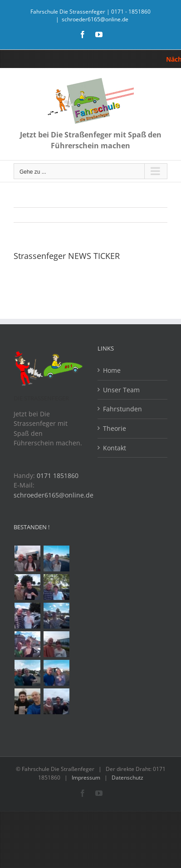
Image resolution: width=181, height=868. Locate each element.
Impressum (86, 778)
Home (112, 370)
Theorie (115, 428)
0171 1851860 (58, 475)
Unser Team (121, 390)
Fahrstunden (122, 409)
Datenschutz (127, 778)
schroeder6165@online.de (95, 19)
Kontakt (115, 448)
